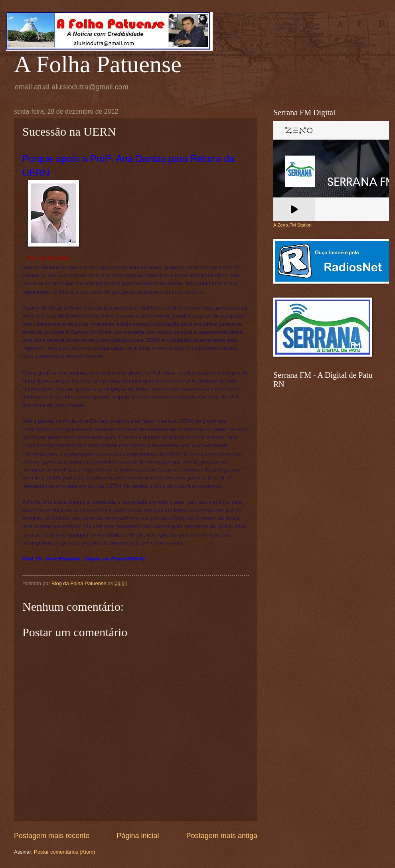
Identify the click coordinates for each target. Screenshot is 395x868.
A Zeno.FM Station (292, 225)
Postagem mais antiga (222, 836)
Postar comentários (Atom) (64, 852)
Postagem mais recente (52, 836)
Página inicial (138, 836)
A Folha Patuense (98, 64)
